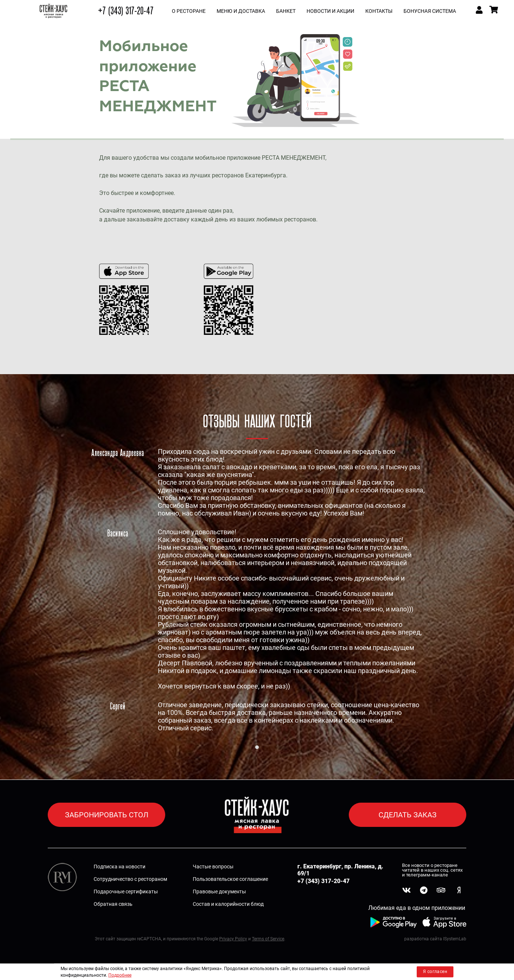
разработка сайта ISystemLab (435, 939)
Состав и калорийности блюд (228, 904)
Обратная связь (113, 904)
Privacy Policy (233, 939)
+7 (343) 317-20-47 (126, 11)
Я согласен (435, 972)
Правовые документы (219, 892)
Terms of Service (268, 939)
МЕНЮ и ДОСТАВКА (241, 11)
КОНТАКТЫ (379, 11)
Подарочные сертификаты (126, 892)
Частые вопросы (213, 867)
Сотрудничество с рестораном (130, 879)
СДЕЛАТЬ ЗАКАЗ (408, 815)
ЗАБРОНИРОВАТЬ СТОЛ (107, 815)
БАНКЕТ (286, 11)
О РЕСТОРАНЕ (189, 11)
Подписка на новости (120, 867)
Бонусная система (430, 11)
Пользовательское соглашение (230, 879)
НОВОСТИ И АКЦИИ (330, 11)
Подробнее (120, 975)
